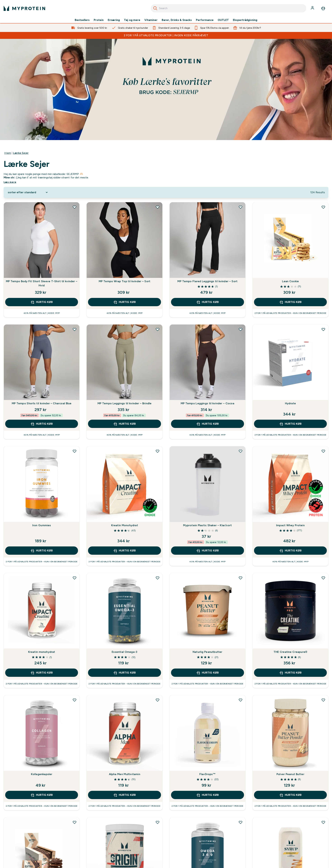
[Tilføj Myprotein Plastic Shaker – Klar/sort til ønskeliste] (241, 451)
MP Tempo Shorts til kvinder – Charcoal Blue (42, 403)
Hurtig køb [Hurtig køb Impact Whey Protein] (290, 551)
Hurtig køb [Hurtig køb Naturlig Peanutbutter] (207, 673)
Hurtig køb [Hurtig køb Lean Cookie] (290, 302)
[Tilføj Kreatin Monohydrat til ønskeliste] (158, 451)
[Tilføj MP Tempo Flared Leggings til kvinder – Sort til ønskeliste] (241, 207)
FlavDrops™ (207, 774)
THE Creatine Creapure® (290, 652)
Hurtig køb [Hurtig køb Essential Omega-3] (124, 673)
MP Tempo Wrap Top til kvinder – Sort (124, 281)
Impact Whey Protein (290, 525)
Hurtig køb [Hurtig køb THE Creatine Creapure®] (290, 673)
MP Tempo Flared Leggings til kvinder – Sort (207, 281)
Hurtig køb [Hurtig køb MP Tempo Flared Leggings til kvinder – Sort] (207, 302)
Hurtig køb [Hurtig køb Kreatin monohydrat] (42, 673)
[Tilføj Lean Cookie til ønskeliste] (323, 207)
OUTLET (223, 20)
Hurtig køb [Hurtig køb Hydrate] (290, 424)
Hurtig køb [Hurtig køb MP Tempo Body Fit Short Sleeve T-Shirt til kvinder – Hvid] (42, 302)
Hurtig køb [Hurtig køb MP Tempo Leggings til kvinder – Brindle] (124, 424)
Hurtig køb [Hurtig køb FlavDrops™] (207, 795)
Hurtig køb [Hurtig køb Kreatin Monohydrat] (124, 551)
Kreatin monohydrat (42, 652)
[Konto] (313, 8)
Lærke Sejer (21, 153)
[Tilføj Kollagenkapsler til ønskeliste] (75, 700)
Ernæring (114, 20)
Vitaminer (151, 20)
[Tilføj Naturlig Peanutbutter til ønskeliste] (241, 578)
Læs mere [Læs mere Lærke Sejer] (10, 182)
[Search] (155, 8)
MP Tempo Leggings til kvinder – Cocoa (207, 403)
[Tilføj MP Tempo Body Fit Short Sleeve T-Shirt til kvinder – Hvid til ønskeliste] (75, 207)
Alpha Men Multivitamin (125, 774)
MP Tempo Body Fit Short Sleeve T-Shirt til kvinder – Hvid (42, 283)
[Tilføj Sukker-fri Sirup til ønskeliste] (323, 822)
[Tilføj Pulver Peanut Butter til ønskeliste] (323, 700)
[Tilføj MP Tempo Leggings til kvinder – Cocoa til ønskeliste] (241, 329)
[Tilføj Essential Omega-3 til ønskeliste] (158, 578)
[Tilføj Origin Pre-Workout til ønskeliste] (158, 822)
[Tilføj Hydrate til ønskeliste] (323, 329)
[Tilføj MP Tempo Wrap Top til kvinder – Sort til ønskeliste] (158, 207)
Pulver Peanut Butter (290, 774)
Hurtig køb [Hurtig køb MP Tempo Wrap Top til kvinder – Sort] (124, 302)
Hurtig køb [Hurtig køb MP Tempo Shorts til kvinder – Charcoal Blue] (42, 424)
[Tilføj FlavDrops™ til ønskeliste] (241, 700)
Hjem (8, 153)
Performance (205, 20)
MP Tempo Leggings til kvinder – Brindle (124, 403)
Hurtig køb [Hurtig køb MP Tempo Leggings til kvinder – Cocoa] (207, 424)
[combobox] (229, 8)
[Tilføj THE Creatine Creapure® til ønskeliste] (323, 578)
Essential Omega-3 (124, 652)
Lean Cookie (290, 281)
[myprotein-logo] (24, 8)
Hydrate (290, 403)
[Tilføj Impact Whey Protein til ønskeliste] (323, 451)
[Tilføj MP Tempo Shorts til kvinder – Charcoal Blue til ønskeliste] (75, 329)
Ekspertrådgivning (245, 20)
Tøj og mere (132, 20)
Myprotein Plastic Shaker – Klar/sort (207, 525)
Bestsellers (82, 20)
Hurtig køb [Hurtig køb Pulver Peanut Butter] (290, 795)
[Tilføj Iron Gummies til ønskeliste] (75, 451)
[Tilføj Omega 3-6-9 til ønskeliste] (241, 822)
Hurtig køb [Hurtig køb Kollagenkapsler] (42, 795)
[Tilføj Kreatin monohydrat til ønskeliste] (75, 578)
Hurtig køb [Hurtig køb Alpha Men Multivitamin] (124, 795)
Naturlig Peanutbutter (207, 652)
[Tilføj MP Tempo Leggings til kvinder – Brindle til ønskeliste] (158, 329)
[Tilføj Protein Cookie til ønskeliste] (75, 822)
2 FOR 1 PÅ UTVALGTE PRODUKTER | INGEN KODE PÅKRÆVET (166, 35)
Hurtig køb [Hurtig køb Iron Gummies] (42, 551)
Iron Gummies (42, 525)
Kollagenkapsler (42, 774)
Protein (99, 20)
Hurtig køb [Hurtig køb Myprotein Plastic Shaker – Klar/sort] (207, 551)
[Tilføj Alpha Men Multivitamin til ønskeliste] (158, 700)
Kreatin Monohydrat (125, 525)
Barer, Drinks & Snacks (177, 20)
